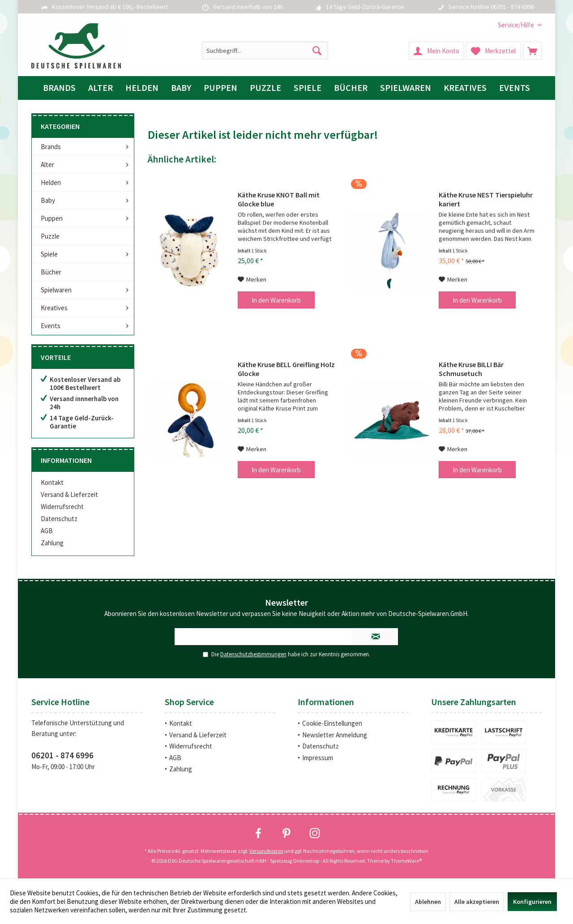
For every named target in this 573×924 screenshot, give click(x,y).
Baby (48, 200)
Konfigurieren (532, 902)
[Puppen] (220, 88)
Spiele (49, 254)
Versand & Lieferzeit (69, 494)
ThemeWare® (406, 861)
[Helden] (142, 88)
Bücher (51, 272)
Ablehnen (428, 902)
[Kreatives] (465, 88)
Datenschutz (59, 519)
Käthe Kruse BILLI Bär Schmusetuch (471, 369)
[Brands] (59, 88)
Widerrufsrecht (62, 507)
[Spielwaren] (406, 88)
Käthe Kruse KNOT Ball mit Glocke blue (279, 199)
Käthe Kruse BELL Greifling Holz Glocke (286, 369)
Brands (51, 147)
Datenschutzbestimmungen (253, 654)
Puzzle (50, 236)
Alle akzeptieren (477, 902)
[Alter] (100, 88)
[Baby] (181, 88)
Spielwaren (56, 290)
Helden (51, 182)
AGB (47, 531)
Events (51, 326)
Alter (47, 165)
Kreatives (54, 308)
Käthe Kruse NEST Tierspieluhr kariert (486, 199)
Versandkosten (266, 851)
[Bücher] (351, 88)
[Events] (515, 88)
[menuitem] (516, 25)
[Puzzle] (265, 88)
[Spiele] (308, 88)
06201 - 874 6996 (62, 755)
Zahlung (52, 543)
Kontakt (52, 482)
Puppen (52, 218)
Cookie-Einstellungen (332, 723)
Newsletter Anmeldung (335, 735)
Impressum (318, 758)
